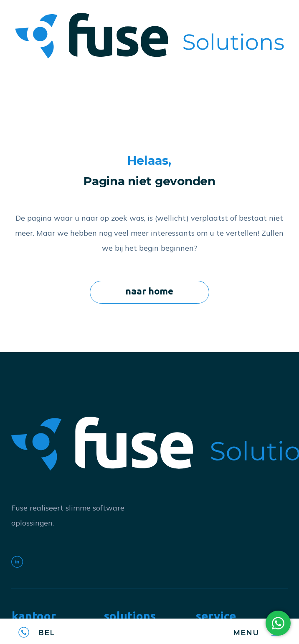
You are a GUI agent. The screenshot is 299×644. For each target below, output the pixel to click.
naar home (149, 291)
